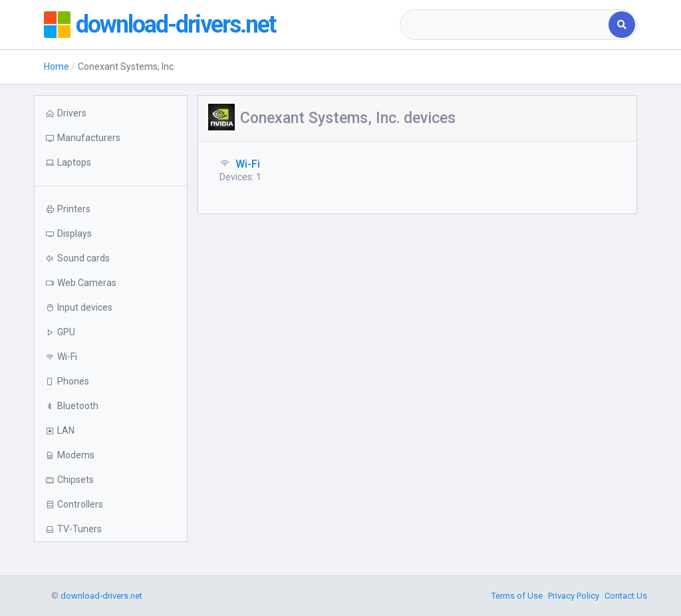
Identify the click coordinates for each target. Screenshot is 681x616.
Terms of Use (517, 596)
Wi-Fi (248, 164)
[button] (110, 163)
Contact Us (626, 596)
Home (57, 67)
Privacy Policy (574, 596)
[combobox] (505, 25)
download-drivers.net (176, 25)
